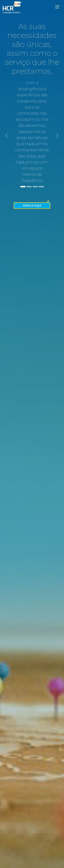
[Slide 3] (35, 187)
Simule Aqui (32, 206)
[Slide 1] (23, 187)
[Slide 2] (29, 187)
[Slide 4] (41, 187)
